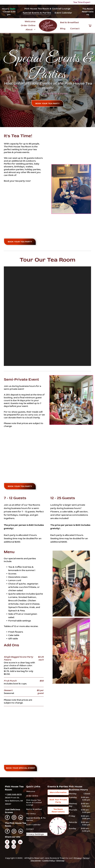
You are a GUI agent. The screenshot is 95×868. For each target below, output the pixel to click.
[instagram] (14, 818)
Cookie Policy (49, 861)
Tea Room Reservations (88, 12)
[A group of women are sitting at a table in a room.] (71, 584)
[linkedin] (21, 818)
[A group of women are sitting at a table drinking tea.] (71, 651)
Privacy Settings (35, 834)
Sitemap (60, 861)
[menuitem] (47, 9)
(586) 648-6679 (14, 794)
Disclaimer (36, 861)
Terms (86, 858)
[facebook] (7, 818)
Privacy (78, 858)
